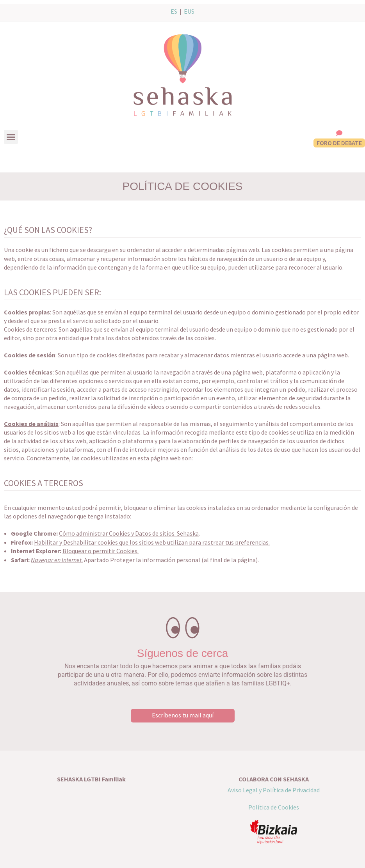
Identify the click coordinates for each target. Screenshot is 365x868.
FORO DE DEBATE (339, 143)
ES (174, 11)
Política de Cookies (274, 807)
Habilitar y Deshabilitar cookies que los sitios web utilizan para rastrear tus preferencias (151, 542)
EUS (189, 11)
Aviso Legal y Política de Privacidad (274, 790)
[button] (11, 137)
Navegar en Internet (56, 560)
